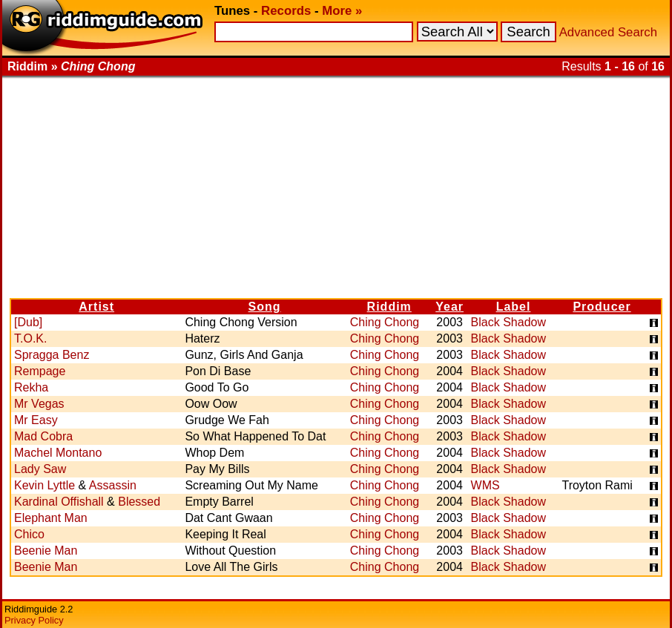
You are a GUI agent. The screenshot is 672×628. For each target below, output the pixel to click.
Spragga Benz (52, 355)
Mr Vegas (39, 404)
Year (449, 307)
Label (514, 307)
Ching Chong (385, 322)
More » (342, 11)
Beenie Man (46, 551)
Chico (29, 534)
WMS (485, 485)
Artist (96, 307)
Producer (602, 307)
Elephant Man (51, 518)
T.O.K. (30, 338)
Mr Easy (36, 420)
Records (286, 11)
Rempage (40, 371)
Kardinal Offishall (59, 502)
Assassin (113, 485)
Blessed (139, 502)
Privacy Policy (34, 620)
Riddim (389, 307)
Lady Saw (40, 469)
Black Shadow (508, 322)
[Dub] (28, 322)
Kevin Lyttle (45, 485)
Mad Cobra (43, 436)
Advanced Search (608, 32)
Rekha (31, 387)
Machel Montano (58, 453)
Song (265, 307)
